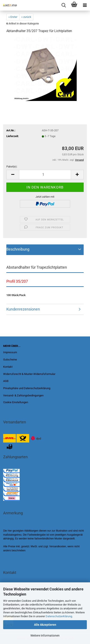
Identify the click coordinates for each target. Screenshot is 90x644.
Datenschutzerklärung (59, 616)
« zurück (26, 17)
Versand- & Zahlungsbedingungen (23, 395)
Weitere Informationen (45, 635)
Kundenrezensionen (23, 309)
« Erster (13, 17)
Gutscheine (10, 360)
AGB (6, 381)
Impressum (10, 352)
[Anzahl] (45, 175)
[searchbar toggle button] (64, 5)
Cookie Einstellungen (16, 402)
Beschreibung (18, 249)
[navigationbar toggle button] (85, 5)
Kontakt (8, 367)
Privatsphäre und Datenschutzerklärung (27, 388)
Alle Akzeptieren (45, 625)
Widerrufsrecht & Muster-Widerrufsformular (29, 374)
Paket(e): (12, 167)
